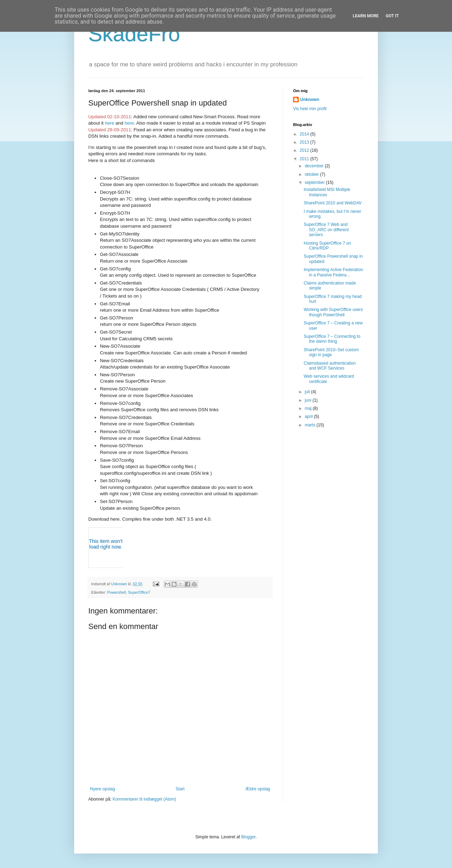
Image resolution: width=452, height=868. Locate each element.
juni (309, 400)
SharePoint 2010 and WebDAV (333, 203)
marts (311, 425)
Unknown (310, 100)
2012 (305, 150)
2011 (305, 159)
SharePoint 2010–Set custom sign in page (331, 352)
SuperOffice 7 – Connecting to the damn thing (332, 339)
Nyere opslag (103, 789)
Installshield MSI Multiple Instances (327, 192)
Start (180, 789)
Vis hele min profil (310, 109)
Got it (392, 16)
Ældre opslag (258, 789)
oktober (312, 174)
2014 (305, 134)
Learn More (366, 16)
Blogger (248, 837)
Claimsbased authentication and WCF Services (330, 366)
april (309, 417)
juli (308, 392)
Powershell (117, 592)
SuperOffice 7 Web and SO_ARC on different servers (326, 230)
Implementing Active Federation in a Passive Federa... (333, 272)
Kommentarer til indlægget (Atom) (144, 799)
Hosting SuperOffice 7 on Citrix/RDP (327, 246)
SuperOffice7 (139, 592)
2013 (305, 142)
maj (309, 408)
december (315, 166)
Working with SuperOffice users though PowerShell (333, 312)
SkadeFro (134, 34)
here (109, 123)
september (315, 182)
